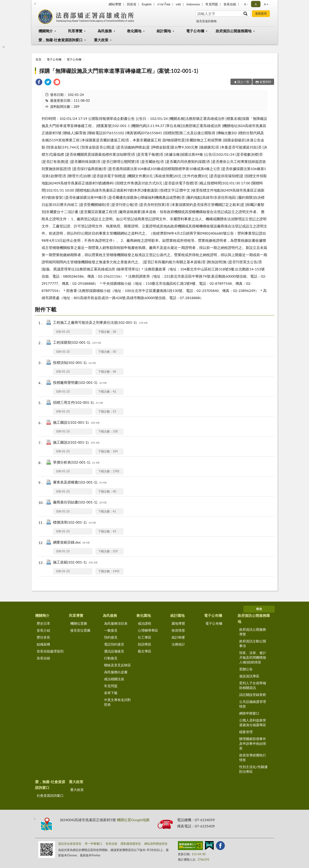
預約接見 (111, 637)
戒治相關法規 (114, 679)
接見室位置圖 (80, 630)
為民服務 (105, 31)
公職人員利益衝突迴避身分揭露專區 (253, 722)
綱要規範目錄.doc (71, 543)
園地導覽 (178, 623)
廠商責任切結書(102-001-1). (80, 502)
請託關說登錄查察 (253, 695)
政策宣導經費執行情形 (253, 757)
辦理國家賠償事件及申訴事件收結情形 (253, 743)
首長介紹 (43, 630)
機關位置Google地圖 (133, 820)
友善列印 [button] (265, 82)
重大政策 (101, 40)
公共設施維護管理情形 (253, 704)
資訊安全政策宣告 (70, 844)
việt (178, 4)
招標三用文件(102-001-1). (78, 403)
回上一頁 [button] (243, 82)
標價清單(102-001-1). (75, 523)
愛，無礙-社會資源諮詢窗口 (61, 40)
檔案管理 (246, 732)
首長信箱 (230, 4)
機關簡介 (46, 31)
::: (35, 3)
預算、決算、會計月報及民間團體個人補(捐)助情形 (253, 657)
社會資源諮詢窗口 (50, 795)
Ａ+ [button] (266, 4)
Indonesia (193, 4)
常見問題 (212, 4)
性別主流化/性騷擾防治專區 (253, 769)
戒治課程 (145, 623)
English (147, 4)
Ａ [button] (256, 4)
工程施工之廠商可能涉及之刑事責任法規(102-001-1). (100, 323)
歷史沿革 (43, 623)
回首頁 (132, 4)
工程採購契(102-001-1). (77, 343)
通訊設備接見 (114, 651)
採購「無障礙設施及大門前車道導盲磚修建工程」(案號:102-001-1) (119, 71)
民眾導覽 (75, 31)
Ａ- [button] (246, 4)
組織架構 (43, 644)
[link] (39, 83)
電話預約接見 (114, 644)
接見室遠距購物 (206, 21)
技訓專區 (145, 644)
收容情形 (178, 630)
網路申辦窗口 (249, 713)
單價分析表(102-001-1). (76, 463)
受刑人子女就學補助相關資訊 (253, 685)
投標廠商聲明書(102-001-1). (80, 383)
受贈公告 (246, 669)
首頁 (38, 59)
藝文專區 (145, 651)
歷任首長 (43, 637)
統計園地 (164, 31)
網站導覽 (115, 4)
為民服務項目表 (116, 623)
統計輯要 (178, 637)
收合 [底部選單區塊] (259, 609)
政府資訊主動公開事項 (253, 643)
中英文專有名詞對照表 (117, 702)
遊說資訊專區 (249, 676)
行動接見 (111, 658)
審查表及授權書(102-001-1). (80, 483)
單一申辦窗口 (94, 844)
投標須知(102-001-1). (75, 363)
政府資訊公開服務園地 (234, 31)
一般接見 (111, 630)
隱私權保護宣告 (131, 844)
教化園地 (134, 31)
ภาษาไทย (164, 4)
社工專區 (145, 637)
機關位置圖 (79, 623)
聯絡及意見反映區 (117, 665)
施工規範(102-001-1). (75, 562)
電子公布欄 (195, 31)
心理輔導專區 (148, 630)
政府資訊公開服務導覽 (253, 632)
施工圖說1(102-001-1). (76, 423)
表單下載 (111, 693)
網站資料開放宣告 (156, 844)
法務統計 (178, 644)
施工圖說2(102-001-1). (76, 443)
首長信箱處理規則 (50, 651)
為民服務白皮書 (116, 672)
